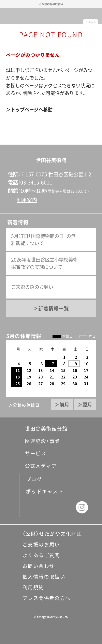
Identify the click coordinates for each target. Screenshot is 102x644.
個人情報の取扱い (44, 577)
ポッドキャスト (45, 491)
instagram (82, 507)
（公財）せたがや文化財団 (52, 534)
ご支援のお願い (41, 545)
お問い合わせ (39, 566)
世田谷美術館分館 (42, 429)
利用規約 (33, 587)
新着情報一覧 (53, 308)
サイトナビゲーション (9, 16)
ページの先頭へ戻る (51, 150)
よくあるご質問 (41, 555)
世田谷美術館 (51, 16)
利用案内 (27, 200)
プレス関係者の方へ (47, 598)
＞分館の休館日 (24, 405)
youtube (66, 507)
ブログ (34, 479)
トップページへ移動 (32, 110)
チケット (91, 22)
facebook (33, 507)
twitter (50, 507)
